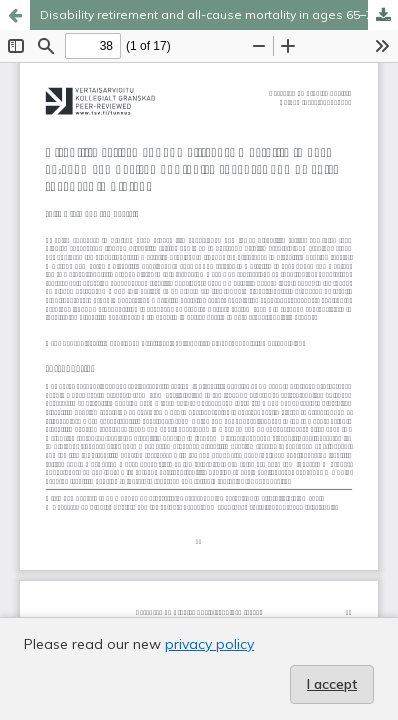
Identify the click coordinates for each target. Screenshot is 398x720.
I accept (332, 684)
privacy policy (209, 644)
